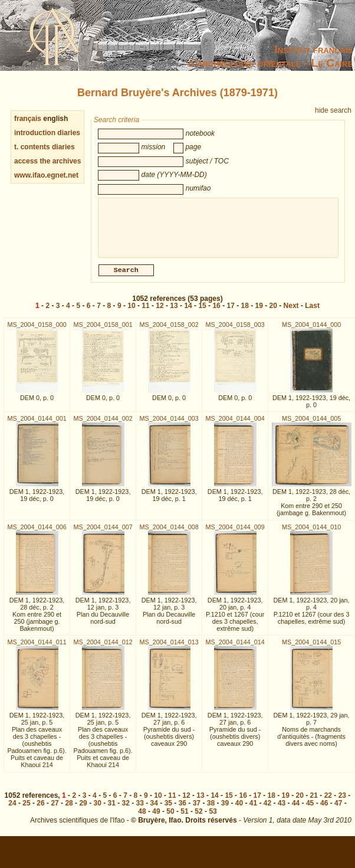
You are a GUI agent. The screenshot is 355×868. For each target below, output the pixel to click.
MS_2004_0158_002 (169, 332)
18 (245, 313)
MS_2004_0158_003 (235, 332)
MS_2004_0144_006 (37, 534)
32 (126, 810)
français (28, 119)
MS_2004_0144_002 (103, 425)
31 (112, 810)
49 (156, 818)
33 (140, 810)
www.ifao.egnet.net (46, 175)
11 (145, 313)
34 (154, 810)
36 (183, 810)
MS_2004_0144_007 (103, 534)
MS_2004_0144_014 (235, 649)
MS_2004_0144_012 (103, 649)
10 (131, 313)
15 (202, 313)
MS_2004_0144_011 (37, 649)
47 (338, 810)
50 (170, 818)
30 (97, 810)
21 (314, 803)
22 (328, 803)
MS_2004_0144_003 (169, 425)
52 (198, 818)
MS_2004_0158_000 (37, 332)
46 (324, 810)
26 (40, 810)
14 (188, 313)
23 (342, 803)
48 (142, 818)
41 (253, 810)
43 (282, 810)
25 (26, 810)
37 (197, 810)
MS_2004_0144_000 (311, 332)
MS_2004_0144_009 (235, 534)
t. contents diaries (45, 147)
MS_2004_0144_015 (311, 649)
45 (310, 810)
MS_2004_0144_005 (311, 425)
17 (230, 313)
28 (69, 810)
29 (83, 810)
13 (174, 313)
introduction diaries (47, 133)
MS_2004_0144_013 (169, 649)
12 (160, 313)
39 (225, 810)
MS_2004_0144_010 (311, 534)
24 (12, 810)
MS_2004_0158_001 (103, 332)
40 (239, 810)
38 (211, 810)
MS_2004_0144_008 (169, 534)
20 (273, 313)
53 (213, 818)
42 (267, 810)
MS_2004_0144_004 (235, 425)
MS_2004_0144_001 (37, 425)
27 (55, 810)
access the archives (47, 161)
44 (296, 810)
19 (259, 313)
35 (168, 810)
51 (184, 818)
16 (216, 313)
